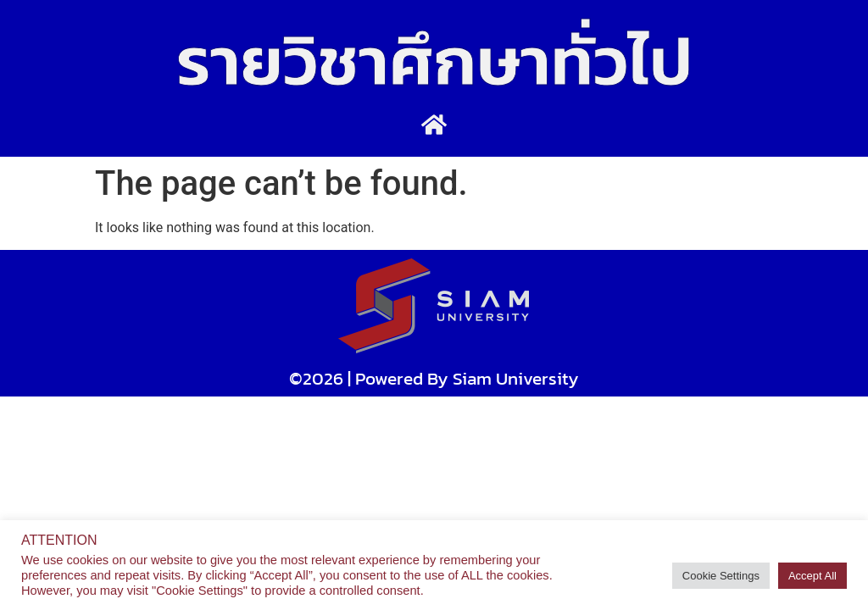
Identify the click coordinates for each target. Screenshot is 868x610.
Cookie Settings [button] (721, 576)
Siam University (516, 378)
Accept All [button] (812, 576)
